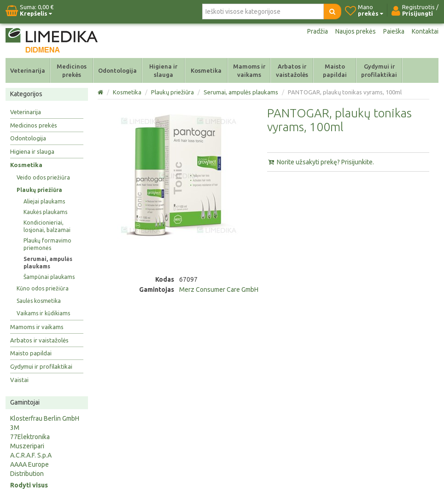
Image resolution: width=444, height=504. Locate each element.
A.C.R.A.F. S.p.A (31, 455)
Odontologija (117, 70)
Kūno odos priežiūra (43, 288)
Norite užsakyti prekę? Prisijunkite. (321, 162)
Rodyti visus (29, 485)
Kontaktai (425, 31)
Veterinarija (28, 70)
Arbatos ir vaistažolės (292, 70)
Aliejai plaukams (44, 201)
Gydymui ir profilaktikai (379, 70)
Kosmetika (206, 70)
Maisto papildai (335, 70)
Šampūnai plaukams (49, 277)
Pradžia (318, 31)
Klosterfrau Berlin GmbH (45, 418)
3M (15, 428)
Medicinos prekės (72, 70)
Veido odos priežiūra (43, 177)
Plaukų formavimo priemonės (47, 244)
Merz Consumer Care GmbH (219, 290)
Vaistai (19, 380)
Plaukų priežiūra (39, 190)
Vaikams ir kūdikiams (43, 313)
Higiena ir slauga (163, 70)
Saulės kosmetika (39, 301)
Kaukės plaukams (45, 212)
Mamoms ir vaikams (249, 70)
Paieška (394, 31)
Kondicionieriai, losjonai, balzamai (47, 226)
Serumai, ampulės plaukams (48, 263)
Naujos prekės (356, 31)
